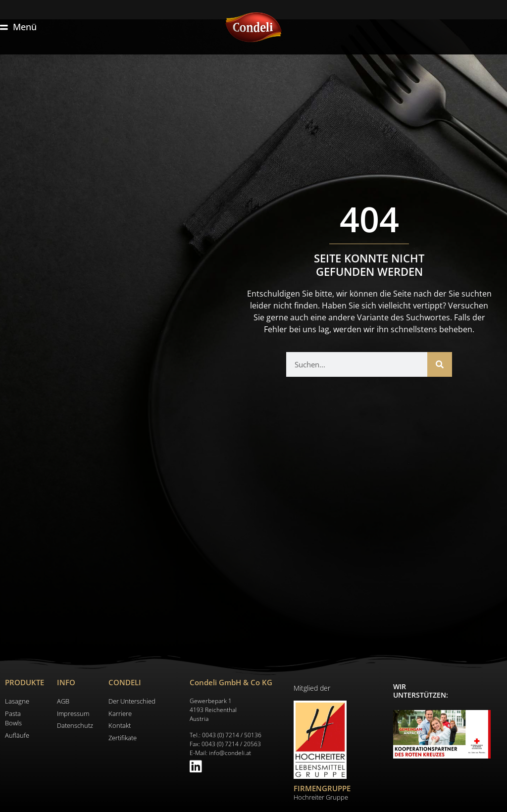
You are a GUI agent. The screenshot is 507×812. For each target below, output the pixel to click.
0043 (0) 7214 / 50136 (232, 735)
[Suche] (440, 364)
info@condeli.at (230, 753)
